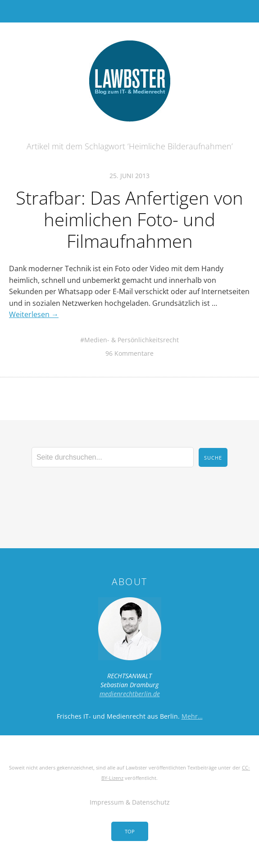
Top (130, 831)
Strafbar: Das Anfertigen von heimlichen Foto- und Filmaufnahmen (129, 219)
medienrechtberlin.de (130, 694)
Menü (129, 11)
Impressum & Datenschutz (130, 802)
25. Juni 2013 (129, 176)
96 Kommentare (129, 353)
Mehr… (192, 716)
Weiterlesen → (34, 314)
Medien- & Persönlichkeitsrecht (132, 340)
